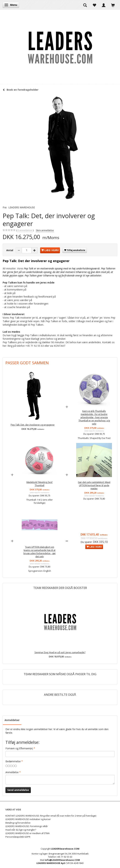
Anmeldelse (12, 772)
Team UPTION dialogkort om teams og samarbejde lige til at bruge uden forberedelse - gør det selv (40, 552)
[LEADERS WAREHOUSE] (60, 47)
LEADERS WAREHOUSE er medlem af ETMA (28, 833)
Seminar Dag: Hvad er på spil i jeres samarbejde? (60, 652)
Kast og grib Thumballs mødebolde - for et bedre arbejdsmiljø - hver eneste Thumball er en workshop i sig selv (94, 417)
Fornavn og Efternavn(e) (19, 748)
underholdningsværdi (88, 268)
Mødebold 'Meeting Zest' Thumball (40, 484)
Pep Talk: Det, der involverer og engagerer (33, 425)
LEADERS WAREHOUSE (22, 207)
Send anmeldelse (18, 790)
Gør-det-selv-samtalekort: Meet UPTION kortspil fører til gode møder (94, 485)
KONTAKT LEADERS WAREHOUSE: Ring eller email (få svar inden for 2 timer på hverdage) (51, 816)
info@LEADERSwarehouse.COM (62, 860)
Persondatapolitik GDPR (18, 837)
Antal (10, 250)
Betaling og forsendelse (18, 823)
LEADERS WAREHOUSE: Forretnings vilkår (27, 826)
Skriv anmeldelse (45, 230)
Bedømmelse (13, 761)
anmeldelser (25, 230)
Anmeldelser (12, 720)
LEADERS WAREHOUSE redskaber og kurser (28, 819)
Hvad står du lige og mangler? (21, 830)
